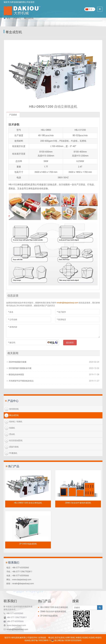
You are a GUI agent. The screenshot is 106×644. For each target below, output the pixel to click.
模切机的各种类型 (16, 375)
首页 (9, 18)
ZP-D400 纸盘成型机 (28, 544)
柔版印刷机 (14, 447)
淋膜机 (79, 638)
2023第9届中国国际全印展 (20, 368)
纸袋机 (85, 638)
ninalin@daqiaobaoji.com (67, 303)
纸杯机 (27, 640)
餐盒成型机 (29, 18)
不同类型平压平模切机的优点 (21, 381)
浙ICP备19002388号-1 (41, 640)
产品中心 (17, 18)
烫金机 (12, 434)
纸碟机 (12, 428)
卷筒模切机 (14, 409)
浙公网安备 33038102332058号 (66, 640)
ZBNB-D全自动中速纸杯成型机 (78, 503)
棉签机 (98, 638)
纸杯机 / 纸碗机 (16, 422)
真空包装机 (60, 638)
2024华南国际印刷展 (18, 362)
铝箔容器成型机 (16, 440)
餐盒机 (51, 638)
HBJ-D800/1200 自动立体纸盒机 (28, 503)
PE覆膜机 (13, 453)
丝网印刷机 (70, 638)
